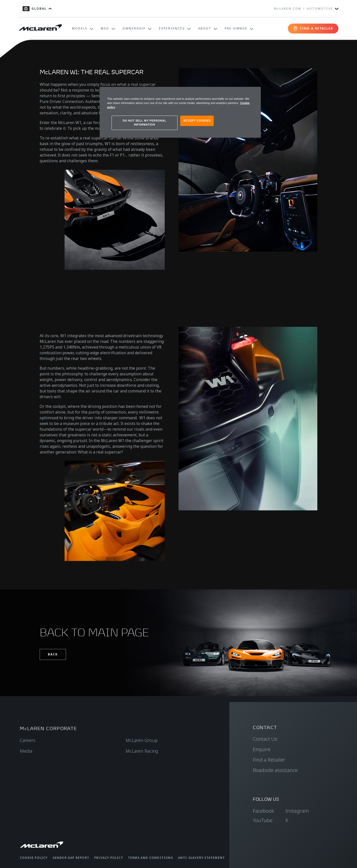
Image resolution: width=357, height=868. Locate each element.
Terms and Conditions (150, 858)
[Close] (254, 93)
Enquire (262, 749)
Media (26, 751)
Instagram (297, 811)
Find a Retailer (269, 760)
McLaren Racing (142, 751)
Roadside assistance (275, 770)
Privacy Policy (109, 858)
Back (53, 654)
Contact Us (265, 739)
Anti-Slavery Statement (201, 858)
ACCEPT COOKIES (197, 121)
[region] (180, 112)
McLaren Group (142, 740)
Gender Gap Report (71, 858)
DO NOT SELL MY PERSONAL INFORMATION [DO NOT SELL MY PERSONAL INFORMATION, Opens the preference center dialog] (145, 123)
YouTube (263, 820)
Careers (28, 740)
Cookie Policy (34, 858)
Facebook (263, 811)
